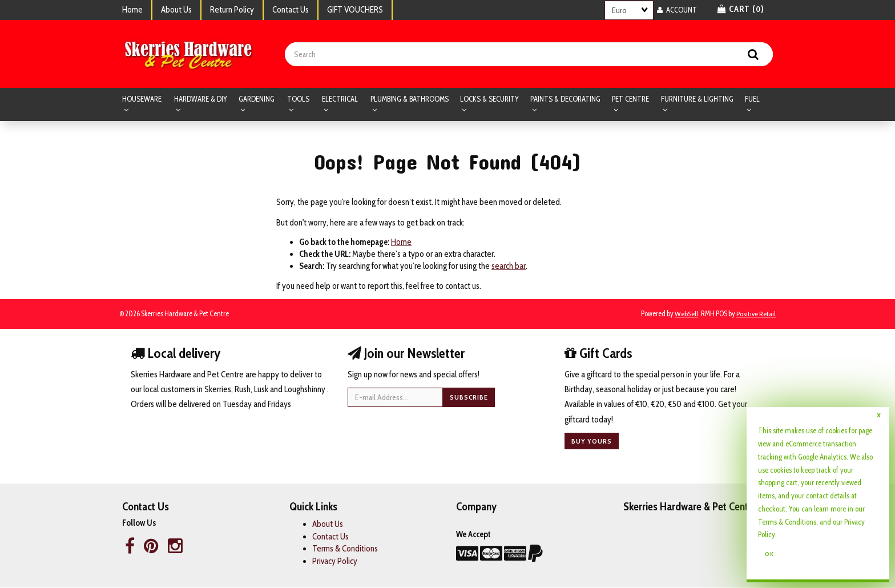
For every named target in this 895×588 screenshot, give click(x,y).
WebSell (686, 314)
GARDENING (257, 99)
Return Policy (232, 10)
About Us (176, 10)
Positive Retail (756, 314)
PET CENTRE (630, 99)
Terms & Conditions (787, 522)
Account (677, 10)
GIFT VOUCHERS (355, 10)
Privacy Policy (335, 561)
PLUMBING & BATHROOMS (410, 99)
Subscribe (469, 398)
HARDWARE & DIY (201, 99)
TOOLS (298, 99)
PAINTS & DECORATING (565, 99)
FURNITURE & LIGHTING (697, 99)
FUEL (752, 99)
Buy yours (592, 442)
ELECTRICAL (340, 99)
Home (132, 10)
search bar (509, 267)
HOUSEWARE (142, 99)
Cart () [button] (741, 9)
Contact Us (291, 10)
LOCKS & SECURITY (489, 99)
